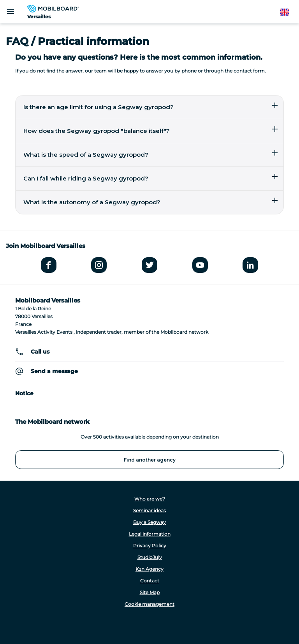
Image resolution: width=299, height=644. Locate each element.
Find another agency (150, 460)
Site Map (150, 592)
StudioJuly (150, 557)
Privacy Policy (150, 546)
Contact (150, 581)
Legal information (150, 534)
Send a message (54, 371)
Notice (24, 393)
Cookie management (149, 604)
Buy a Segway (149, 522)
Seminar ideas (149, 510)
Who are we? (150, 499)
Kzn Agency (149, 569)
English (288, 12)
